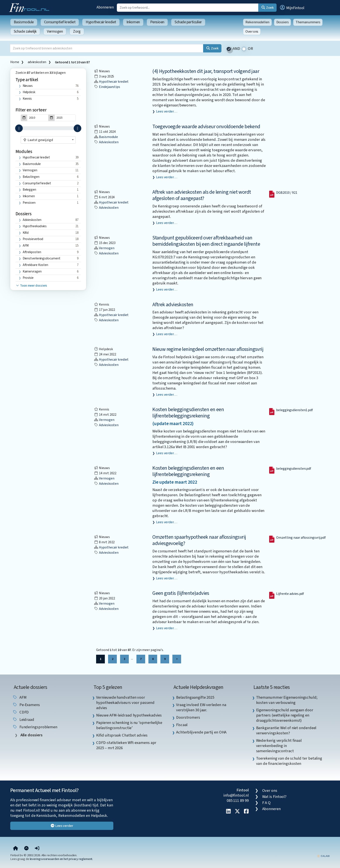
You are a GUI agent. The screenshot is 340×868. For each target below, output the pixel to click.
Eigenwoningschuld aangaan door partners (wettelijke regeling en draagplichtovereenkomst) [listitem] (285, 715)
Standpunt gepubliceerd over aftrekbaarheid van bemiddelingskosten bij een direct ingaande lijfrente (206, 241)
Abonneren (105, 7)
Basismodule (24, 22)
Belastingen (31, 177)
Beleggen (29, 190)
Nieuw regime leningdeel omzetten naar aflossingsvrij (208, 349)
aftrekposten (32, 252)
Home (15, 62)
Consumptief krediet (60, 22)
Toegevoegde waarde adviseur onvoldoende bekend (206, 127)
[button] (292, 8)
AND (236, 49)
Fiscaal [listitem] (182, 725)
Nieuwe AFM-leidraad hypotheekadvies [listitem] (129, 715)
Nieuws (28, 86)
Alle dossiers (31, 735)
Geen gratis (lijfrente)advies (181, 593)
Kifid (26, 233)
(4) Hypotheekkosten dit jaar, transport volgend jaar (206, 71)
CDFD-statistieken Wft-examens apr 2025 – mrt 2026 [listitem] (126, 745)
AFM (26, 246)
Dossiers (283, 22)
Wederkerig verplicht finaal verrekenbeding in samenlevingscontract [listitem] (279, 746)
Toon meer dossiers (31, 286)
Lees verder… (167, 111)
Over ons (252, 32)
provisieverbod (33, 239)
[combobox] (48, 140)
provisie (28, 278)
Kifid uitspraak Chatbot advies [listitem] (122, 735)
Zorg (77, 31)
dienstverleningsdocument (42, 258)
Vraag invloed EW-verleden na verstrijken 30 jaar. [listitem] (201, 707)
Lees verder (62, 826)
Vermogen (55, 31)
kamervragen (32, 271)
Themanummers (308, 22)
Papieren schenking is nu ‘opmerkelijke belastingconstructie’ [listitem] (129, 725)
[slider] (19, 128)
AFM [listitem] (20, 697)
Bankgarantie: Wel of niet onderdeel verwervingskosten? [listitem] (286, 730)
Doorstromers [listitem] (188, 717)
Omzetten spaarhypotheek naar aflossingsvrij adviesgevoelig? (199, 540)
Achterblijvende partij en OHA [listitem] (201, 732)
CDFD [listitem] (21, 712)
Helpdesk (29, 92)
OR (250, 49)
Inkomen (133, 22)
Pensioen (157, 22)
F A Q (267, 803)
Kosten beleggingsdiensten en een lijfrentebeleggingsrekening (188, 413)
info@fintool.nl (236, 795)
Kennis (27, 99)
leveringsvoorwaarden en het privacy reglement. (61, 859)
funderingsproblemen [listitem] (35, 727)
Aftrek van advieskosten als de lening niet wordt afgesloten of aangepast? (202, 195)
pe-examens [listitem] (26, 705)
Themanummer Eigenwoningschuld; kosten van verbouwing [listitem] (287, 700)
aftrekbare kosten (35, 265)
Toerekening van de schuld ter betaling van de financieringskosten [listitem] (289, 761)
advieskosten (37, 62)
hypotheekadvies (35, 226)
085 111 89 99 (238, 801)
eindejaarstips (107, 87)
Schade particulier (188, 22)
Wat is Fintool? (274, 797)
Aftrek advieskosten (173, 305)
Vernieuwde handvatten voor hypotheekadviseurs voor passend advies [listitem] (125, 703)
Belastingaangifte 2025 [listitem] (195, 697)
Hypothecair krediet (101, 22)
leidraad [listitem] (23, 720)
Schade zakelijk (25, 31)
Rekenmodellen (257, 22)
